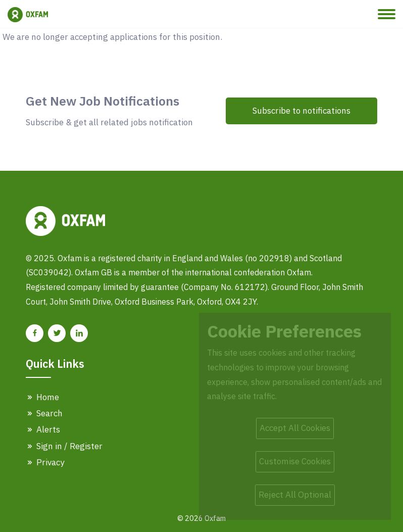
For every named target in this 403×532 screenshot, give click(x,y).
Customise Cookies (295, 461)
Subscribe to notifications (301, 111)
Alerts (43, 429)
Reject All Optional (295, 495)
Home (42, 397)
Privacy (45, 462)
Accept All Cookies (295, 428)
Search (44, 413)
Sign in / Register (64, 446)
